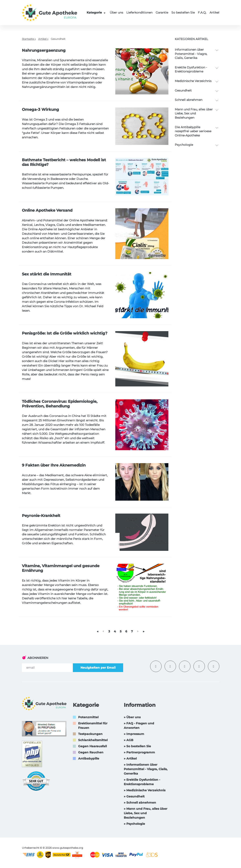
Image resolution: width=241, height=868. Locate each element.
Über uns (116, 12)
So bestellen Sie (183, 12)
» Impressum (134, 734)
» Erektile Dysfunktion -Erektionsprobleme (142, 782)
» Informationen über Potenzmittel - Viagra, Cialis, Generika (146, 769)
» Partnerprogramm (139, 752)
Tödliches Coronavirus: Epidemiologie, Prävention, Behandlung (60, 404)
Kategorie (97, 12)
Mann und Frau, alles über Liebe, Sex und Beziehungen (194, 113)
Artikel (214, 12)
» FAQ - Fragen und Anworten (139, 726)
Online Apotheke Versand (47, 210)
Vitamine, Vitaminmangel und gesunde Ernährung (61, 568)
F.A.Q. (202, 12)
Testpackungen (90, 734)
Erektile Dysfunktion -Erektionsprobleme (191, 69)
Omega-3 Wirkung (40, 110)
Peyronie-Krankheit (41, 516)
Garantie (162, 12)
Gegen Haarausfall (92, 746)
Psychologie (184, 145)
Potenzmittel (88, 717)
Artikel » (43, 39)
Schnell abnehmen (189, 100)
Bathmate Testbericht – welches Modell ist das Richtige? (64, 162)
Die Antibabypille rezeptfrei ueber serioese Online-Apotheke (193, 131)
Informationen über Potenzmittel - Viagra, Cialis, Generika (191, 54)
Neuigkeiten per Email (98, 668)
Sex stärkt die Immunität (47, 274)
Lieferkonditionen (139, 12)
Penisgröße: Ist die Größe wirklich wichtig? (65, 333)
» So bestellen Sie (137, 746)
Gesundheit (183, 90)
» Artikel (130, 758)
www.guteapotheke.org (68, 848)
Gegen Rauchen (91, 752)
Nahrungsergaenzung (44, 50)
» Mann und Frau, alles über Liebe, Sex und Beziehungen (146, 813)
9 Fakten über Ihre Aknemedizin (54, 465)
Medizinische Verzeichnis (193, 81)
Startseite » (29, 39)
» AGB (129, 740)
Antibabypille (89, 758)
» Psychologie (134, 824)
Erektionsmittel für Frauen (93, 726)
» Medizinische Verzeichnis (145, 790)
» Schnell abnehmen (140, 803)
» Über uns (132, 717)
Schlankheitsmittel (93, 740)
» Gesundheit (134, 796)
